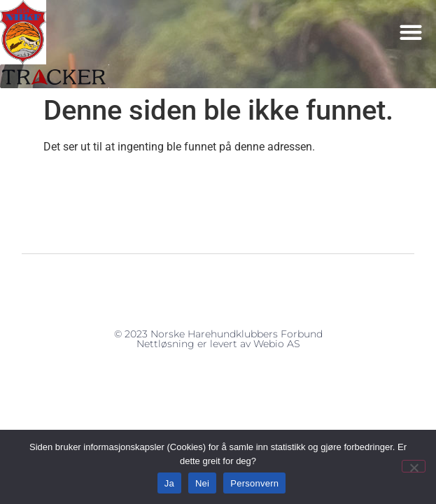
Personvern (254, 483)
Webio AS (277, 344)
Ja (169, 483)
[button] (411, 32)
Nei (202, 483)
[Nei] (414, 466)
